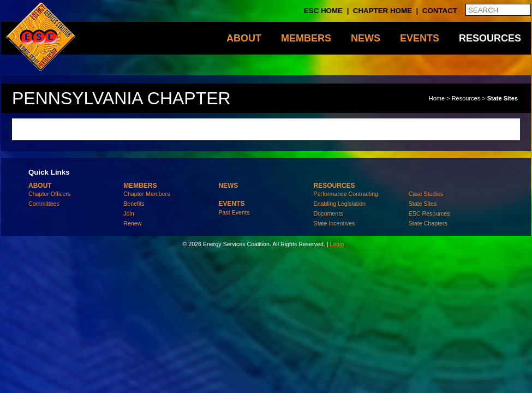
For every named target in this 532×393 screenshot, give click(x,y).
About (244, 38)
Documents (328, 213)
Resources (490, 38)
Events (420, 38)
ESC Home (323, 11)
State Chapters (428, 223)
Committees (44, 204)
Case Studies (426, 194)
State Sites (503, 98)
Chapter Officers (49, 194)
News (366, 38)
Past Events (234, 212)
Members (306, 38)
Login (337, 244)
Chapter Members (147, 194)
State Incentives (334, 223)
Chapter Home (382, 11)
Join (129, 213)
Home (437, 98)
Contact (440, 11)
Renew (132, 223)
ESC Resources (429, 213)
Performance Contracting (346, 194)
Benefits (134, 204)
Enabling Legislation (340, 204)
